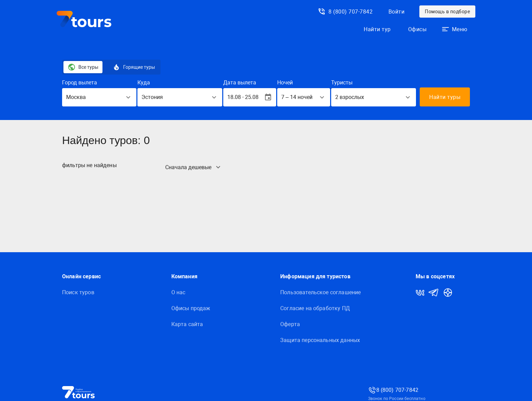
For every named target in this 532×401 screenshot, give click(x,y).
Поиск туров (78, 292)
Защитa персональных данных (320, 340)
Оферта (290, 324)
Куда (144, 83)
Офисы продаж (191, 308)
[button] (455, 29)
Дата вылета (240, 83)
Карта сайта (187, 324)
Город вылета (80, 83)
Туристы (342, 83)
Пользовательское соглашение (320, 292)
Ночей (285, 83)
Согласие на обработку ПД (315, 308)
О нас (178, 292)
